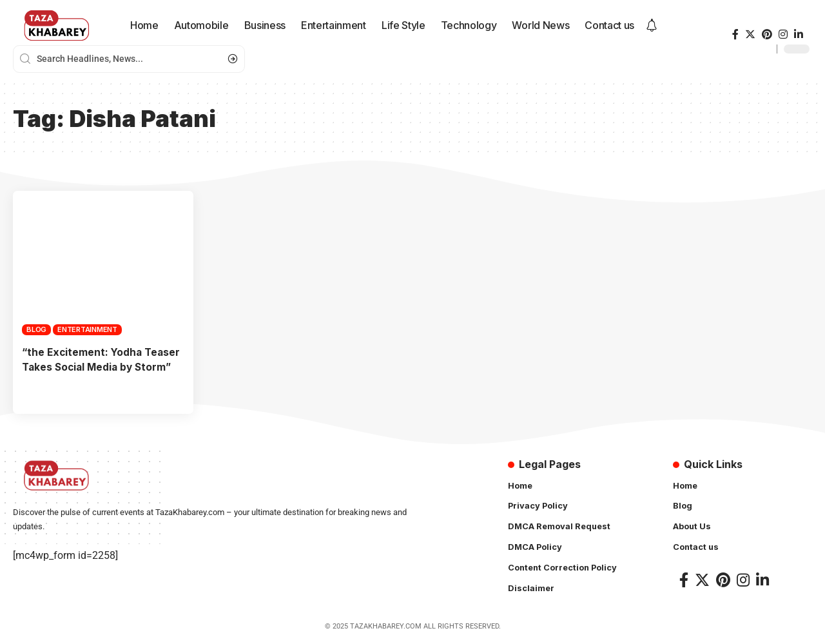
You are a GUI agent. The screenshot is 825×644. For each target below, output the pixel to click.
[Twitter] (750, 34)
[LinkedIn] (799, 34)
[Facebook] (735, 34)
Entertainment (87, 329)
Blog (36, 329)
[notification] (652, 26)
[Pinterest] (767, 34)
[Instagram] (783, 34)
